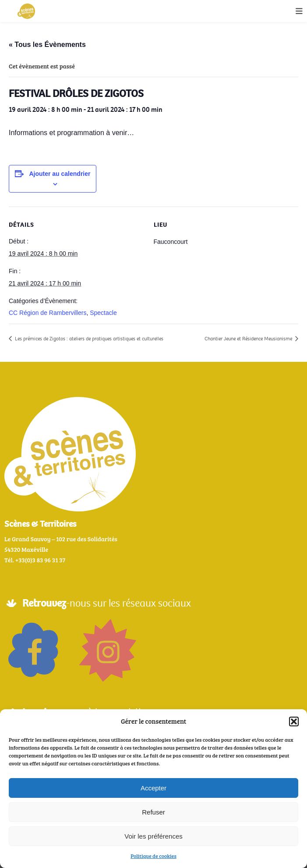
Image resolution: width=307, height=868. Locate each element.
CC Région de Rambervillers (48, 313)
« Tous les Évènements (47, 45)
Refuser (153, 812)
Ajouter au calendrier (60, 174)
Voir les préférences (153, 836)
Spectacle (103, 313)
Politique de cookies (153, 856)
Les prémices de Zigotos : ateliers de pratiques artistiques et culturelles (88, 339)
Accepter (153, 788)
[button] (294, 722)
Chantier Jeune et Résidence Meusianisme (249, 339)
